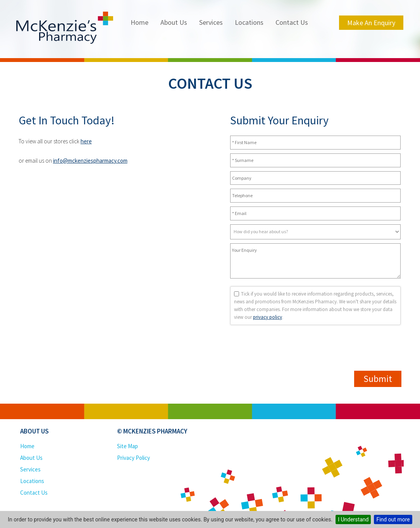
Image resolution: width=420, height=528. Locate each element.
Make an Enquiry (371, 23)
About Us (174, 22)
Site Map (127, 446)
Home (139, 22)
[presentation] (289, 406)
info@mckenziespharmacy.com (90, 161)
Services (211, 22)
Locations (249, 22)
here (86, 141)
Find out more (393, 519)
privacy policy (268, 317)
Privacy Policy (133, 458)
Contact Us (292, 22)
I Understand (353, 519)
